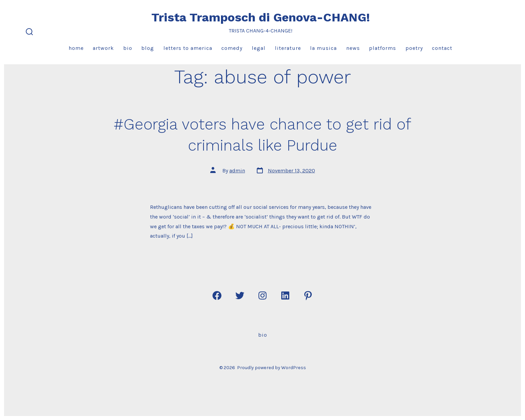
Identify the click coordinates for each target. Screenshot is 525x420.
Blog (148, 48)
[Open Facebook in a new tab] (217, 296)
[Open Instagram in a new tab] (262, 296)
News (353, 48)
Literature (288, 48)
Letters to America (188, 48)
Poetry (414, 48)
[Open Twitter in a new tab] (240, 296)
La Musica (323, 48)
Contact (442, 48)
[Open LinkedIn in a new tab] (285, 296)
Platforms (383, 48)
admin (237, 171)
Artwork (103, 48)
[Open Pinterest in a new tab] (308, 296)
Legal (259, 48)
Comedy (232, 48)
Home (76, 48)
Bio (128, 48)
